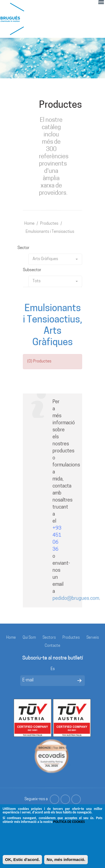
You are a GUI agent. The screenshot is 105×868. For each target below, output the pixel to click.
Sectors (49, 638)
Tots (55, 281)
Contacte (52, 646)
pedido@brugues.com (76, 599)
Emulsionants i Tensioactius (50, 232)
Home (29, 224)
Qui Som (29, 638)
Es (53, 669)
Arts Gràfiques (55, 259)
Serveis (93, 638)
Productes (49, 224)
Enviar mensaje (79, 681)
